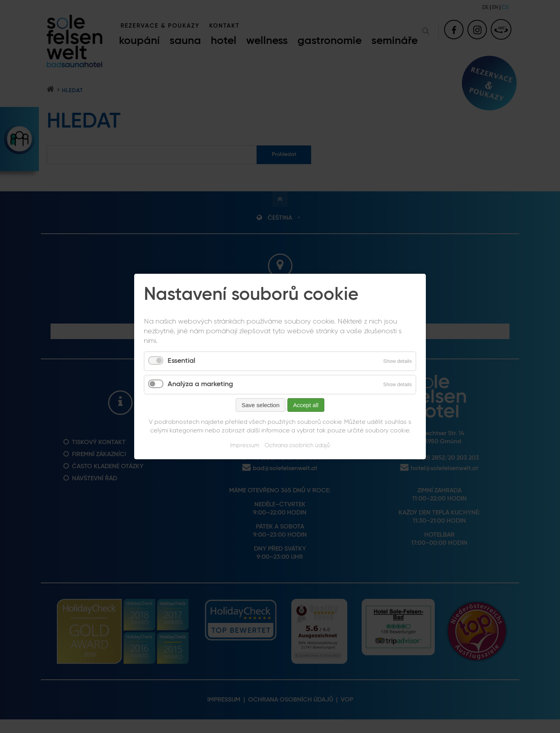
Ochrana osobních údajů (297, 445)
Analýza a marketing (200, 384)
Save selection (261, 405)
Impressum (245, 445)
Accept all (306, 405)
